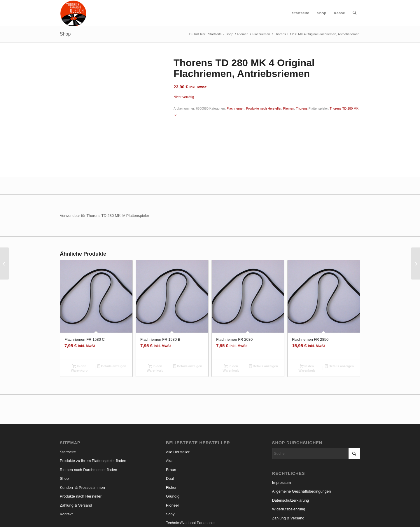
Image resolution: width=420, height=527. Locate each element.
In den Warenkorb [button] (79, 326)
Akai (170, 419)
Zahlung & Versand (76, 463)
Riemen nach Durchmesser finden (89, 428)
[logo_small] (73, 13)
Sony (170, 472)
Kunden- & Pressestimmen (82, 446)
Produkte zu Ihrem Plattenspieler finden (93, 419)
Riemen (288, 108)
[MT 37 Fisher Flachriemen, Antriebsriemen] (415, 263)
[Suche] (355, 13)
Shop (65, 34)
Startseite (68, 410)
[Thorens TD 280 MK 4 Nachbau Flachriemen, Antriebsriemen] (5, 263)
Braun (171, 428)
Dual (170, 437)
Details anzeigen (112, 325)
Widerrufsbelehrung (289, 467)
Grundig (173, 455)
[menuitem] (301, 13)
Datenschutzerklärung (290, 458)
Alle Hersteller (178, 410)
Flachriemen (236, 108)
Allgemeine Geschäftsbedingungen (302, 450)
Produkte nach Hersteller (264, 108)
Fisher (171, 446)
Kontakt (66, 472)
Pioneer (173, 463)
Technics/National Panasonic (190, 481)
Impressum (281, 441)
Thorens (302, 108)
